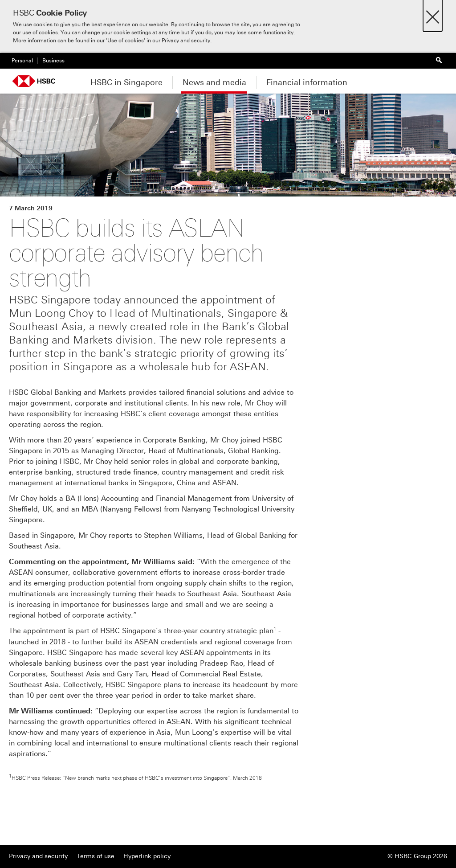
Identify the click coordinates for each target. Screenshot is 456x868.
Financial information (307, 82)
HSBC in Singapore (126, 82)
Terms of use (96, 856)
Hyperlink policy (147, 856)
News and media (214, 82)
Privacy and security (186, 41)
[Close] (433, 14)
